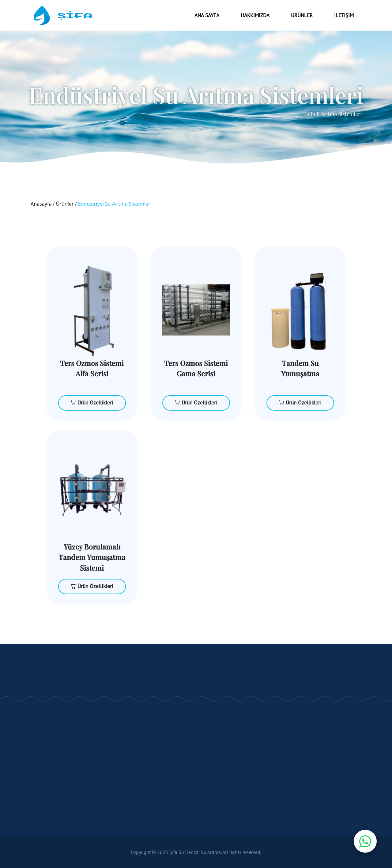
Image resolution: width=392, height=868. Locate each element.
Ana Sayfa (207, 15)
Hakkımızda (255, 15)
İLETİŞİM (344, 15)
